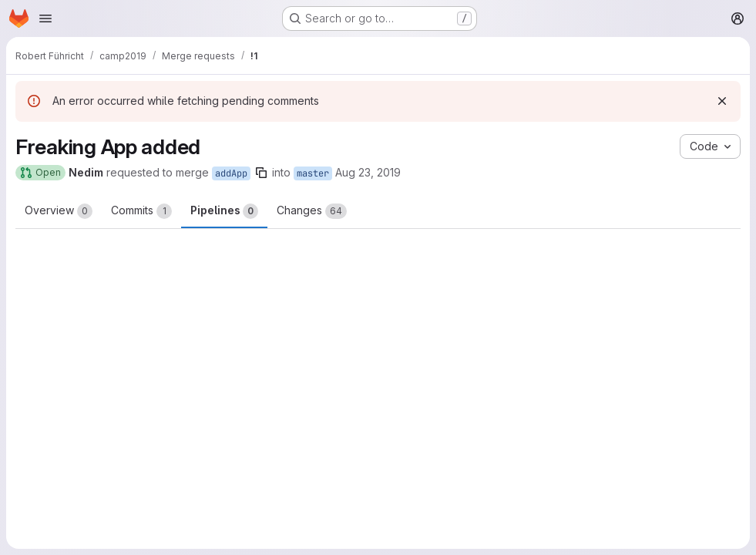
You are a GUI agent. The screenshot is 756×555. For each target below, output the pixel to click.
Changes (312, 211)
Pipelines (224, 211)
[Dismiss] (722, 101)
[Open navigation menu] (45, 18)
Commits (141, 211)
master (313, 173)
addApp (231, 173)
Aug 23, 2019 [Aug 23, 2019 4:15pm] (368, 172)
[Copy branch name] (261, 173)
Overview (59, 211)
